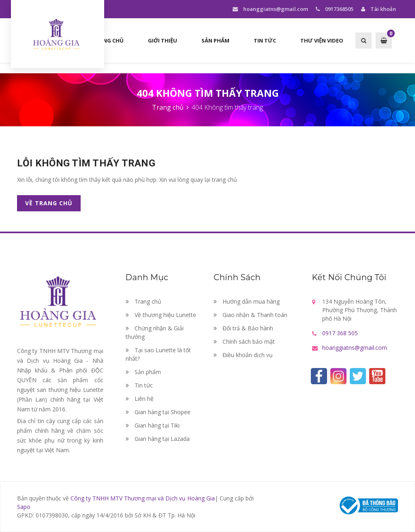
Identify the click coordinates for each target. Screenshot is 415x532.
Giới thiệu (163, 40)
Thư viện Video (322, 40)
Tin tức (265, 40)
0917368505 (334, 9)
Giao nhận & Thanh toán (250, 315)
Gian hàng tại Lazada (158, 439)
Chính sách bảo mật (244, 342)
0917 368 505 (340, 333)
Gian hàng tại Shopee (158, 412)
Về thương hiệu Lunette (161, 315)
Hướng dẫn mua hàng (247, 301)
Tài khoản (378, 9)
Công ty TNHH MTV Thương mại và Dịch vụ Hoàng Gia (143, 498)
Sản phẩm (215, 40)
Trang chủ (108, 40)
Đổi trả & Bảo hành (243, 328)
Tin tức (139, 385)
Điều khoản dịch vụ (243, 355)
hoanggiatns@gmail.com (270, 9)
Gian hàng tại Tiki (153, 425)
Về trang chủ (49, 203)
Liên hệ (140, 399)
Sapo (24, 507)
